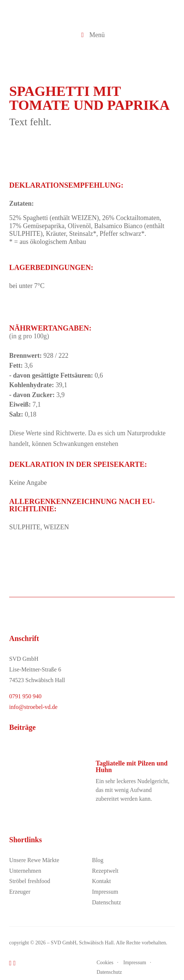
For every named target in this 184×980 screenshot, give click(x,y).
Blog (98, 860)
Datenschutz (106, 902)
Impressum (105, 892)
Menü (92, 35)
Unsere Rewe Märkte (34, 860)
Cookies (105, 963)
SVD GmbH (64, 943)
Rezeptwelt (105, 871)
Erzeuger (20, 892)
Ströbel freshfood (30, 881)
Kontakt (101, 881)
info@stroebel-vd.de (33, 707)
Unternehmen (25, 871)
